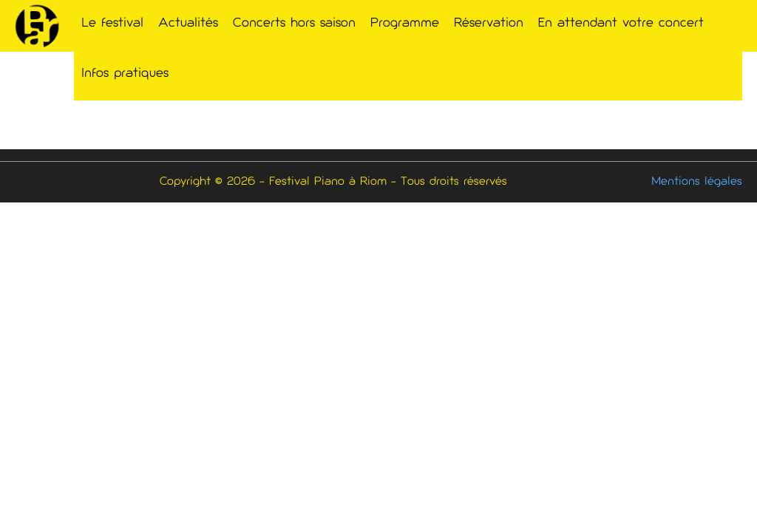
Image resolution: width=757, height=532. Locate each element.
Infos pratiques (125, 74)
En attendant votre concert (621, 24)
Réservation (489, 24)
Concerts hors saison (294, 24)
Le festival (112, 24)
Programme (405, 24)
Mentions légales (697, 182)
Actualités (188, 24)
